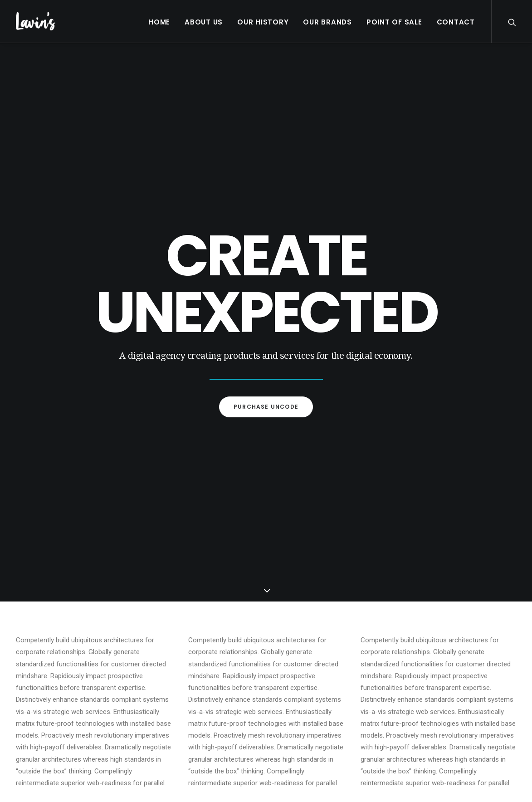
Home (159, 22)
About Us (204, 22)
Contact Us (165, 732)
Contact (456, 22)
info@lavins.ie (436, 657)
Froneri (162, 678)
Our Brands (327, 22)
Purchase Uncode (266, 239)
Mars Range (169, 689)
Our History (263, 22)
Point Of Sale (394, 22)
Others (162, 699)
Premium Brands (175, 668)
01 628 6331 (434, 668)
